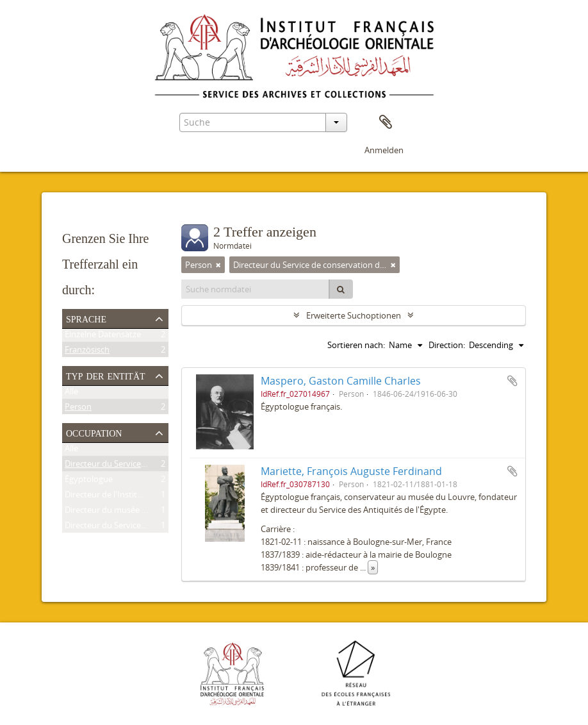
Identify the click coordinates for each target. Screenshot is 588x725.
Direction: (447, 345)
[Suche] (341, 289)
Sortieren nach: (356, 345)
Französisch (87, 352)
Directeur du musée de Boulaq (122, 512)
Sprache (86, 318)
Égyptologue (89, 481)
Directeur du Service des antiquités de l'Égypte (152, 528)
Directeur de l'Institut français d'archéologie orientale (165, 497)
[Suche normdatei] (256, 289)
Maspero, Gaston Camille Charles (341, 381)
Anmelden (384, 150)
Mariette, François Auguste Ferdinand (351, 471)
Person (78, 409)
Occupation (94, 432)
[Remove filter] (218, 265)
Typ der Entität (106, 375)
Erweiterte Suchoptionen (354, 315)
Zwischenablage (386, 122)
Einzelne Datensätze (103, 337)
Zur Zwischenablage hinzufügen (512, 381)
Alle (71, 394)
